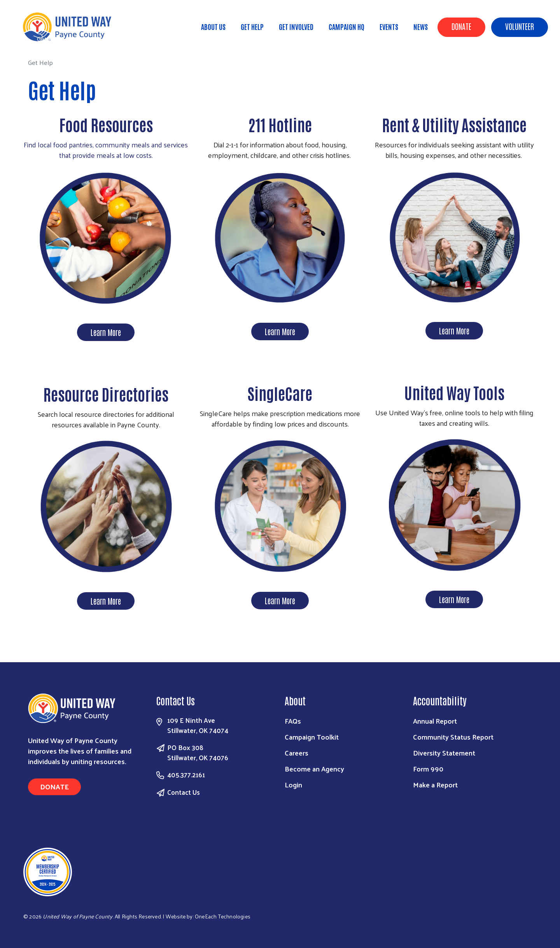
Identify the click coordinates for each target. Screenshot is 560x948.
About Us (213, 26)
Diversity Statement (444, 753)
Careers (297, 753)
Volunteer (520, 26)
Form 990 (428, 769)
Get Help (252, 26)
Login (293, 784)
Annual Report (435, 721)
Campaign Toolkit (312, 737)
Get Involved (296, 26)
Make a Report (435, 784)
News (421, 26)
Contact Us (184, 792)
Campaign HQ (346, 26)
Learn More (106, 332)
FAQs (293, 721)
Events (389, 26)
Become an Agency (314, 769)
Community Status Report (453, 737)
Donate (461, 26)
